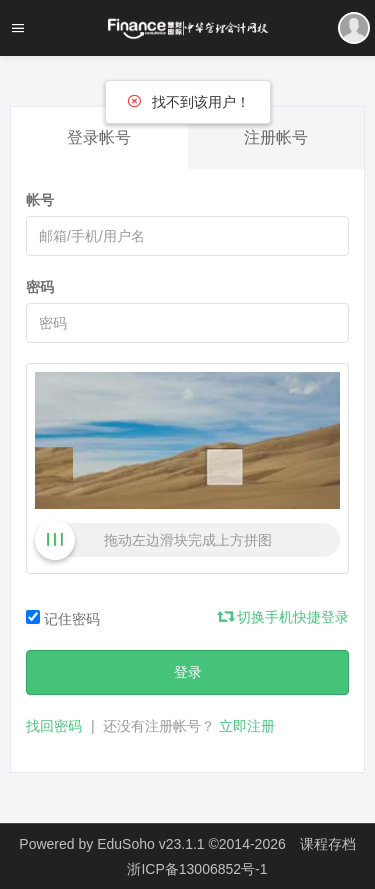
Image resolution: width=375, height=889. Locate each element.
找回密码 (54, 726)
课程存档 (328, 844)
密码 (40, 287)
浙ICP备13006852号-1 (197, 869)
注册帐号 (276, 137)
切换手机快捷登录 (284, 617)
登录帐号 (99, 137)
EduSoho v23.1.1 (150, 844)
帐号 (40, 200)
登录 (188, 672)
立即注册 (247, 726)
